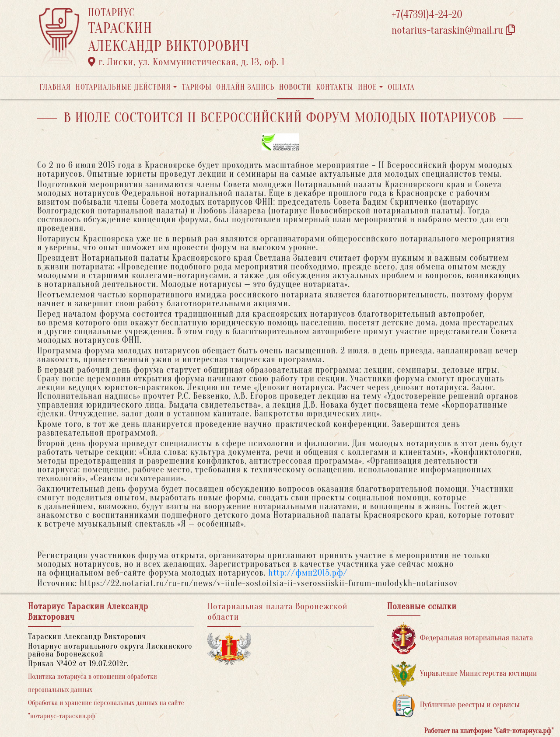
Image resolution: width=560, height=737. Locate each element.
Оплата (401, 87)
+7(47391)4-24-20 (427, 15)
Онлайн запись (245, 87)
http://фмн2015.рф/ (308, 573)
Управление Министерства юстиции (464, 674)
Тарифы (197, 87)
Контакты (334, 87)
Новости (295, 87)
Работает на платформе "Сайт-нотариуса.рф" (489, 731)
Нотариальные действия (123, 87)
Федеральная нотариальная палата (462, 638)
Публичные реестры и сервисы (456, 705)
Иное (367, 87)
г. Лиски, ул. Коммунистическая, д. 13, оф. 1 (186, 62)
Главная (55, 87)
